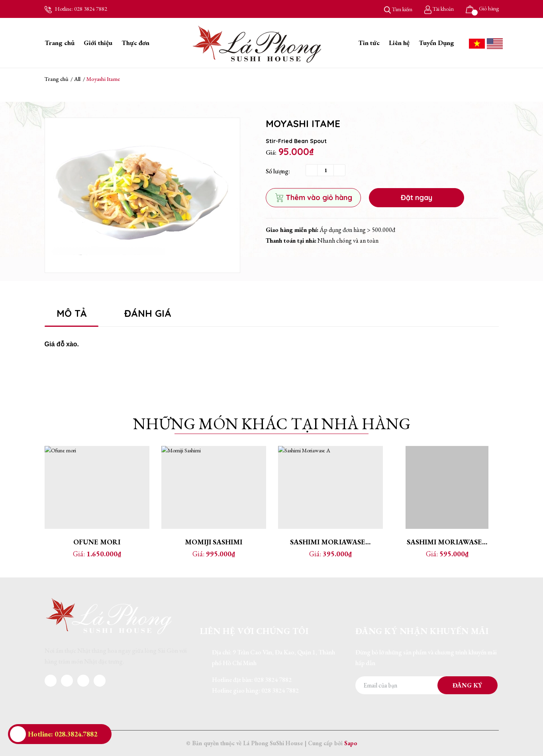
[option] (142, 195)
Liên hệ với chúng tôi (254, 631)
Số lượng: (278, 171)
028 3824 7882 (91, 9)
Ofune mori (97, 542)
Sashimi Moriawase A (331, 542)
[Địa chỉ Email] (426, 685)
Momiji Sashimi (214, 542)
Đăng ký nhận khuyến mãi (422, 631)
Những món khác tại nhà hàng (272, 424)
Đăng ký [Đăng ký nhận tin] (467, 685)
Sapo (351, 743)
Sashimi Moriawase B (447, 542)
